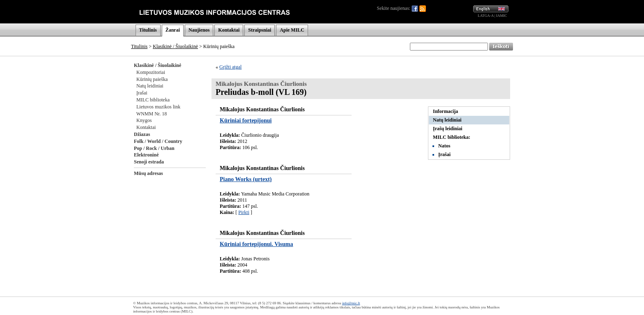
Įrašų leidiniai (448, 129)
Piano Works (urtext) (246, 179)
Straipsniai (260, 30)
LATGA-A (486, 16)
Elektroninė (146, 155)
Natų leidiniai (150, 86)
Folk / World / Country (158, 141)
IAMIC (502, 16)
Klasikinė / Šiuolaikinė (175, 46)
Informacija (445, 111)
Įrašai (142, 93)
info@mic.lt (351, 303)
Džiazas (142, 134)
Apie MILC (292, 30)
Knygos (144, 120)
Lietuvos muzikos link (158, 107)
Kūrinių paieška (152, 79)
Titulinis (148, 30)
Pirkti (244, 212)
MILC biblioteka (153, 100)
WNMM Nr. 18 (152, 114)
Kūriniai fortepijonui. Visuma (256, 244)
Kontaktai (229, 30)
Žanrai (173, 30)
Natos (444, 146)
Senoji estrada (149, 162)
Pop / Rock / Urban (154, 148)
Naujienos (199, 30)
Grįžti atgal (230, 67)
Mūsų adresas (148, 173)
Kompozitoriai (151, 72)
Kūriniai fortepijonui (246, 121)
